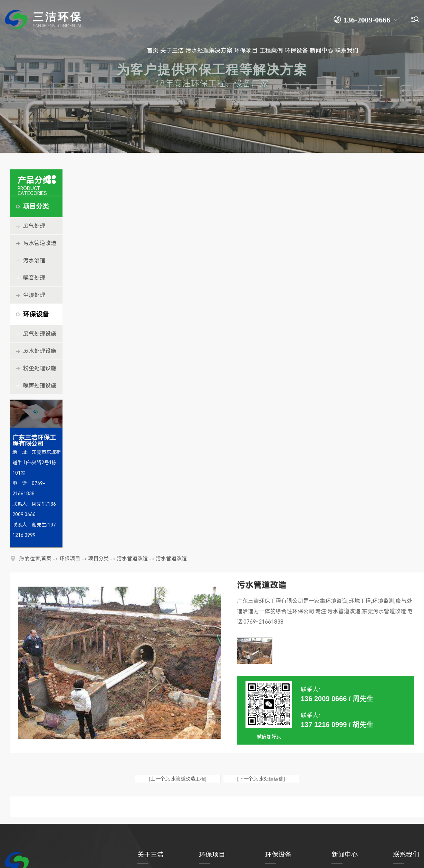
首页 (46, 559)
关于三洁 (151, 855)
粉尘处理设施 (40, 368)
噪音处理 (34, 278)
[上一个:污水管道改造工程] (177, 779)
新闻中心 (345, 855)
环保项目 (70, 559)
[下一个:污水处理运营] (261, 779)
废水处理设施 (40, 351)
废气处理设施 (40, 334)
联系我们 (406, 855)
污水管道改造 (40, 243)
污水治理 (34, 260)
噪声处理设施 (40, 386)
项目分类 (36, 207)
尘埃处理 (34, 295)
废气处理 (34, 226)
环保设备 (36, 314)
